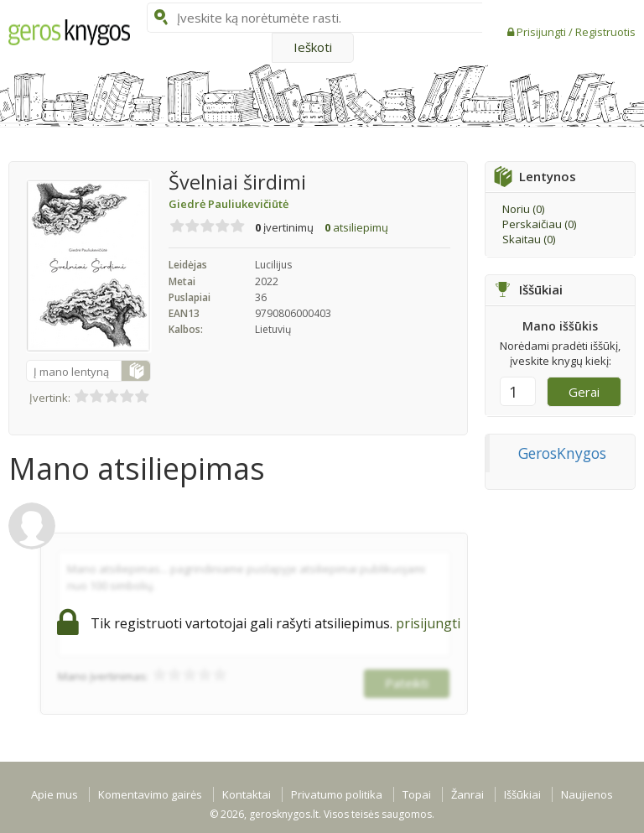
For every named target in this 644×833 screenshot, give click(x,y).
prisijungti (428, 623)
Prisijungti (543, 32)
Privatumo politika (337, 794)
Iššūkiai (522, 794)
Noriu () (523, 209)
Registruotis (605, 32)
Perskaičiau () (539, 224)
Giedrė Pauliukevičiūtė (229, 204)
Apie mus (55, 794)
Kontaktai (247, 794)
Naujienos (587, 794)
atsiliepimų (356, 227)
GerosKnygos (562, 453)
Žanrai (467, 794)
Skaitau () (529, 239)
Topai (417, 794)
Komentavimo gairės (150, 794)
